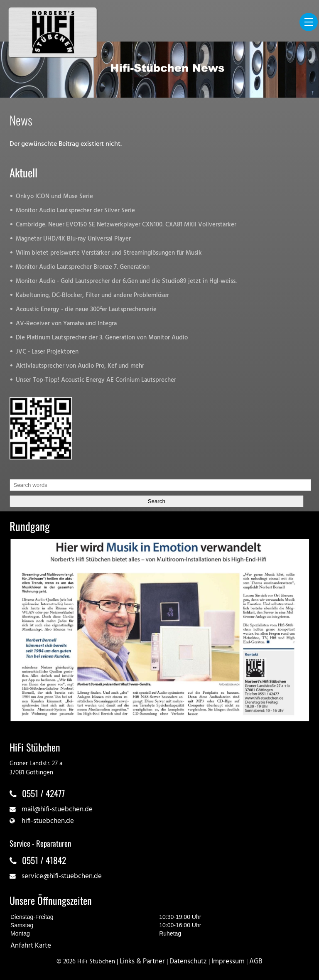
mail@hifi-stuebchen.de (57, 809)
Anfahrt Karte (31, 946)
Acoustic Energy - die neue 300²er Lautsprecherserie (86, 310)
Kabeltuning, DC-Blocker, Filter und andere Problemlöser (92, 296)
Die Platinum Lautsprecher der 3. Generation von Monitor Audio (102, 338)
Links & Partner (142, 962)
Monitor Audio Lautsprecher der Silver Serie (75, 211)
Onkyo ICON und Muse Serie (54, 197)
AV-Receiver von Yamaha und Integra (66, 324)
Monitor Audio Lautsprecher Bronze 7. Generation (83, 267)
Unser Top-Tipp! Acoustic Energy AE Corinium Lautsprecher (96, 380)
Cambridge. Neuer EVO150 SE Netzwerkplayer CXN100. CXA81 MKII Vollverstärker (126, 225)
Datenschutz (188, 962)
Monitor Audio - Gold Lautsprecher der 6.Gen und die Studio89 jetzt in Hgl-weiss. (126, 281)
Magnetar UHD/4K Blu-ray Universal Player (73, 239)
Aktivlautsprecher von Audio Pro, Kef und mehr (80, 366)
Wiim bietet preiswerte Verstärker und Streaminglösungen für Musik (109, 253)
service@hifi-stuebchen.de (62, 876)
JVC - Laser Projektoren (47, 352)
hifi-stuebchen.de (48, 821)
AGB (256, 962)
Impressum (228, 962)
